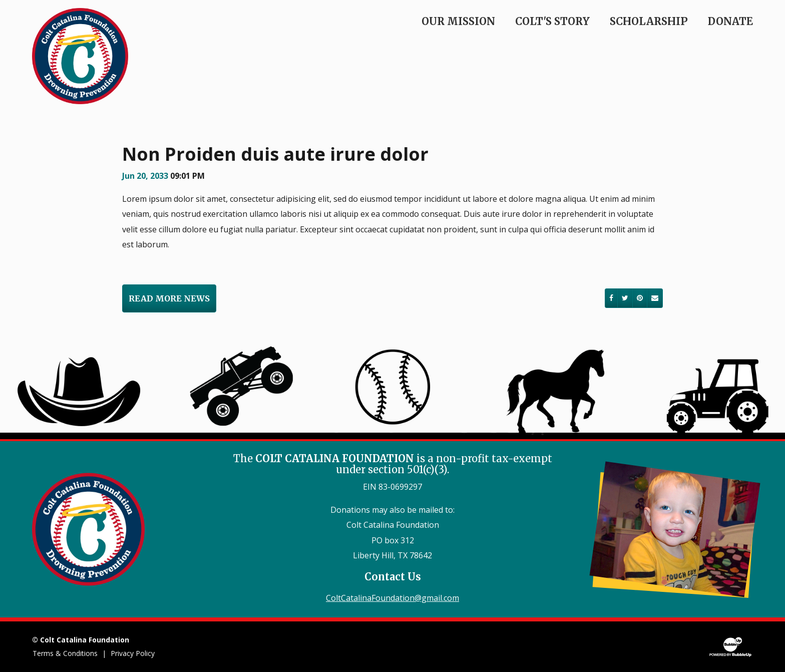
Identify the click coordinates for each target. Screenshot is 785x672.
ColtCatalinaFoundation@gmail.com (392, 598)
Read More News (169, 298)
